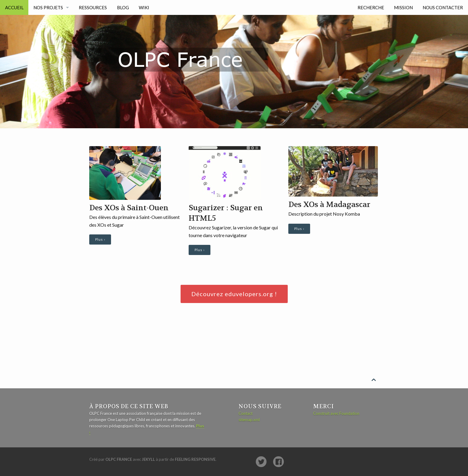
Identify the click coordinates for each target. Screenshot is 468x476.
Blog (123, 7)
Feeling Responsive (195, 459)
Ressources (93, 7)
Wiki (144, 7)
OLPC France (119, 459)
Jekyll (148, 459)
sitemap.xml (249, 420)
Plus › (100, 239)
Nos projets (48, 7)
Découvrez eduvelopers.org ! (234, 294)
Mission (403, 7)
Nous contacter (443, 7)
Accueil (14, 7)
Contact (245, 413)
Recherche (371, 7)
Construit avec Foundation (336, 413)
